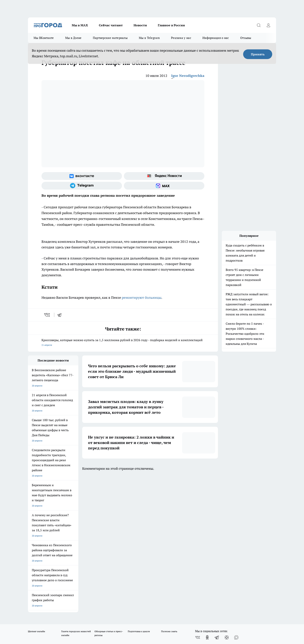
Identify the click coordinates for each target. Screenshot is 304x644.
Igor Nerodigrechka (188, 76)
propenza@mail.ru (79, 537)
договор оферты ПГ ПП (41, 603)
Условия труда (85, 516)
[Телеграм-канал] (82, 186)
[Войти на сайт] (268, 25)
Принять (258, 54)
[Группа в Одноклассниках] (207, 501)
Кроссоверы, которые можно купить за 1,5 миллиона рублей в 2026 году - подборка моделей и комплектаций (123, 343)
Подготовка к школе (139, 494)
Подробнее (130, 612)
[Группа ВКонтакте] (82, 176)
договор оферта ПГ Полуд (42, 599)
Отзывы (246, 38)
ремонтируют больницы (142, 298)
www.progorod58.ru (58, 526)
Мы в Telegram (149, 38)
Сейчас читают (111, 25)
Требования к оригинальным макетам (48, 516)
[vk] (47, 315)
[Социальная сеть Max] (164, 186)
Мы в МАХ (80, 25)
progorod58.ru (86, 564)
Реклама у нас (181, 38)
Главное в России (171, 25)
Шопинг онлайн (36, 494)
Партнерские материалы (110, 38)
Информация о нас (216, 38)
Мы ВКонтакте (44, 38)
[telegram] (61, 315)
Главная (130, 516)
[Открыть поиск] (259, 25)
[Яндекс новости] (164, 176)
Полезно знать (169, 494)
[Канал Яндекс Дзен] (227, 501)
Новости (140, 25)
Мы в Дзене (73, 38)
